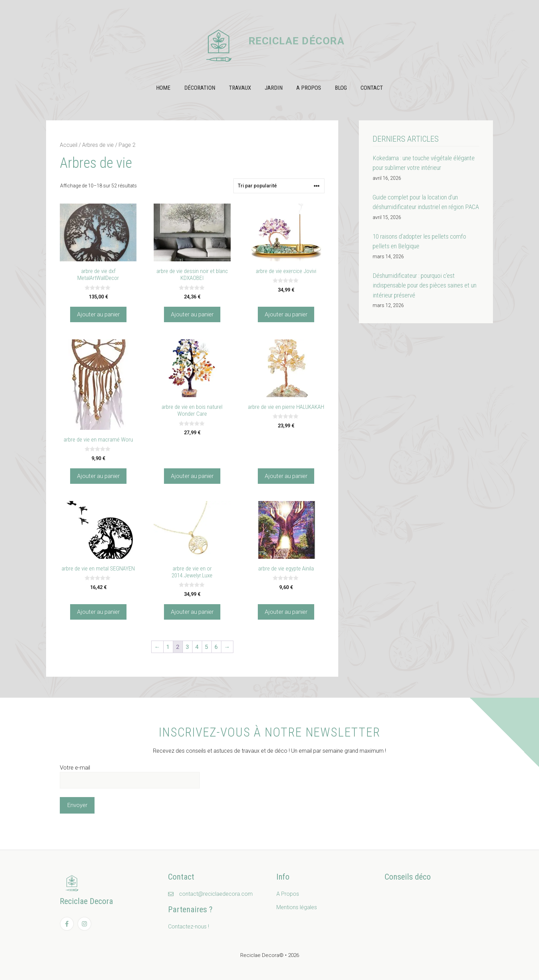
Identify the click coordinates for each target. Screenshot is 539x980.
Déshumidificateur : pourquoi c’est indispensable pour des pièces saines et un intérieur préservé (425, 285)
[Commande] (279, 186)
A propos (309, 88)
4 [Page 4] (197, 647)
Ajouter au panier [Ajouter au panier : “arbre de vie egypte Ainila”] (286, 612)
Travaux (240, 88)
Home (163, 88)
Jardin (274, 88)
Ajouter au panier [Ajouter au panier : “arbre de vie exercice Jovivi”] (286, 314)
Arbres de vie (98, 145)
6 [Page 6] (216, 647)
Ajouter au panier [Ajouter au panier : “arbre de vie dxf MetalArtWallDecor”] (98, 314)
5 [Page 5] (207, 647)
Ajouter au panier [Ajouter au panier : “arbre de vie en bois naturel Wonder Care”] (192, 476)
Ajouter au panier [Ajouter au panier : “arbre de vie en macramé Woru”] (98, 476)
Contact (372, 88)
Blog (341, 88)
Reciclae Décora (297, 41)
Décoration (200, 88)
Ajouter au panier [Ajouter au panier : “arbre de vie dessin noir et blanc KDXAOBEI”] (192, 314)
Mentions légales (297, 907)
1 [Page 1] (168, 647)
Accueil (69, 145)
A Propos (288, 894)
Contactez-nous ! (189, 927)
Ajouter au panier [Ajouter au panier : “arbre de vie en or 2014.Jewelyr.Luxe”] (192, 612)
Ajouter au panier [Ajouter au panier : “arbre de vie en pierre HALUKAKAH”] (286, 476)
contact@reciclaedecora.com (216, 894)
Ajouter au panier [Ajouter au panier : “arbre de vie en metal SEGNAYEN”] (98, 612)
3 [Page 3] (187, 647)
